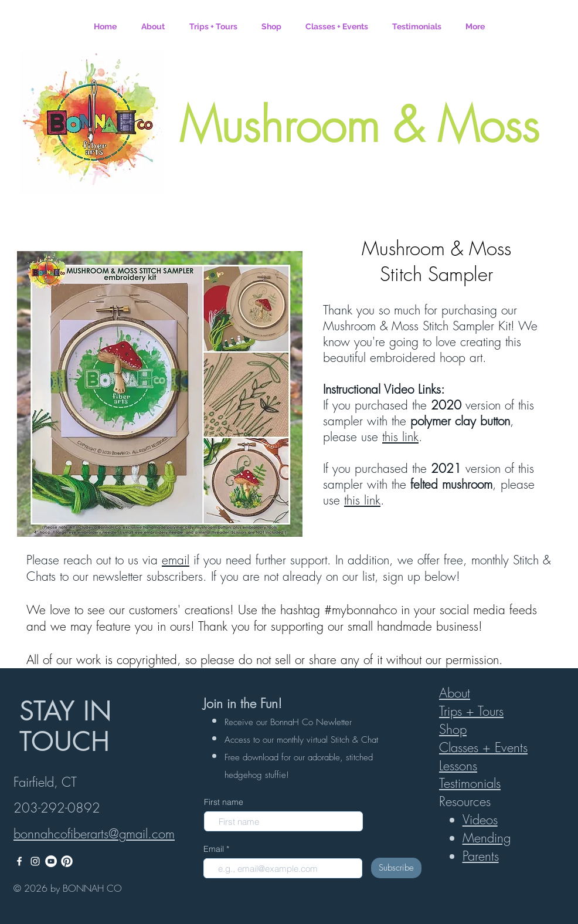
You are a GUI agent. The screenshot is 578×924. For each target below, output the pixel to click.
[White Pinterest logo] (67, 861)
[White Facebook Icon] (19, 861)
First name (224, 802)
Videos (480, 820)
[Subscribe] (396, 868)
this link (400, 437)
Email (215, 849)
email (176, 560)
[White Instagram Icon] (35, 861)
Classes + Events (483, 747)
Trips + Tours (471, 711)
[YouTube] (51, 861)
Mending (487, 838)
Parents (481, 856)
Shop (453, 729)
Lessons (458, 766)
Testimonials (470, 783)
